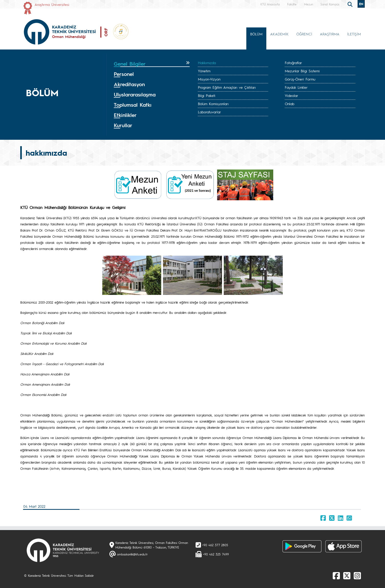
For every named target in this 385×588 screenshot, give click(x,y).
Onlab (290, 104)
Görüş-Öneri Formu (300, 79)
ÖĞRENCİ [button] (304, 34)
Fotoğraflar (293, 63)
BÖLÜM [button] (256, 34)
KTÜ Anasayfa (270, 4)
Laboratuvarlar (209, 112)
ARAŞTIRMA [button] (330, 34)
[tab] (152, 64)
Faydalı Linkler (296, 87)
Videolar (291, 95)
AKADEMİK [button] (279, 34)
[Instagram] (357, 575)
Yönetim (204, 71)
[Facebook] (336, 575)
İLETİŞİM (354, 34)
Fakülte (292, 4)
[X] (347, 575)
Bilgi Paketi (207, 95)
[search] (351, 4)
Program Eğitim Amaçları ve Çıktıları (227, 87)
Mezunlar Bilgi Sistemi (302, 71)
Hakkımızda (207, 63)
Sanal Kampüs (330, 4)
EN (361, 4)
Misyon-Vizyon (209, 79)
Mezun (308, 4)
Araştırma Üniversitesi (52, 4)
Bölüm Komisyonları (213, 104)
